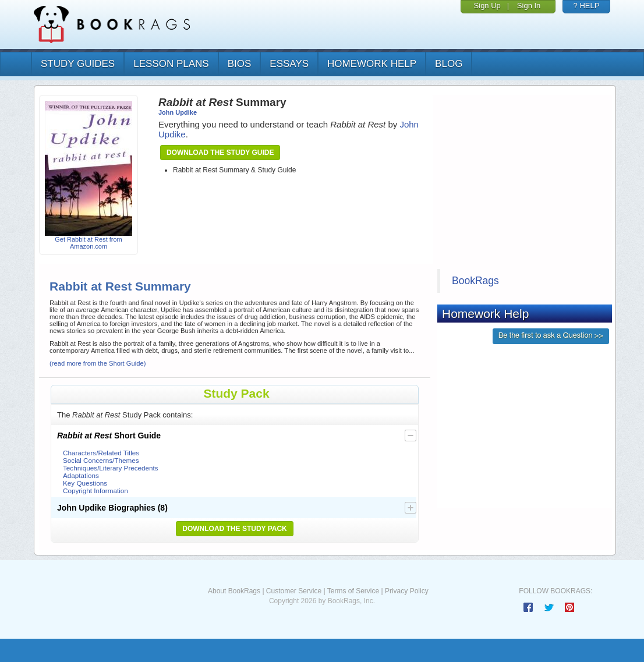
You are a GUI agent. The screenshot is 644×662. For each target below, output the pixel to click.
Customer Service (294, 591)
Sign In (529, 6)
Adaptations (81, 475)
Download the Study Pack (235, 529)
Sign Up (487, 6)
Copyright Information (95, 491)
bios (240, 64)
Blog (449, 64)
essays (289, 64)
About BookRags (234, 591)
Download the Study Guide (220, 153)
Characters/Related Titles (101, 453)
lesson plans (171, 64)
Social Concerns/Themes (101, 460)
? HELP (587, 6)
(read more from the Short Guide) (98, 363)
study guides (78, 64)
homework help (372, 64)
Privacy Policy (407, 591)
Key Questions (85, 483)
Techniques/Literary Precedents (111, 468)
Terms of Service (353, 591)
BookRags (475, 281)
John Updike (178, 112)
